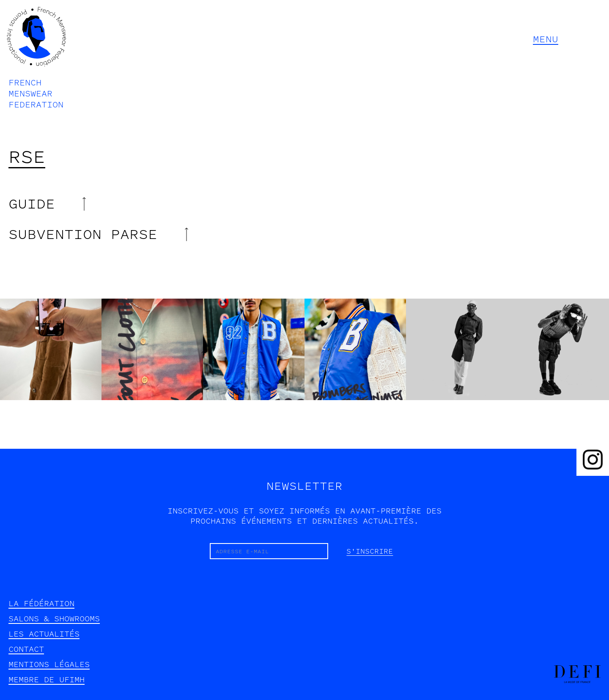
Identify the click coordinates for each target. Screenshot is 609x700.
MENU (546, 39)
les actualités (44, 634)
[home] (37, 57)
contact (26, 649)
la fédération (41, 604)
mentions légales (49, 664)
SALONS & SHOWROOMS (54, 619)
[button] (564, 40)
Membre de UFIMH (47, 680)
